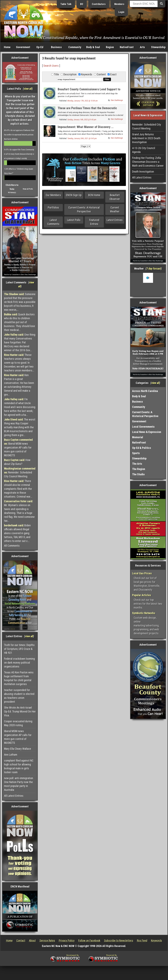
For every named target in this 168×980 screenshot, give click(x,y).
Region (110, 47)
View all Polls (28, 189)
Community (75, 47)
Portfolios (53, 208)
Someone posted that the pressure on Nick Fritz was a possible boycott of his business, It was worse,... (20, 302)
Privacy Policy (67, 941)
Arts (142, 47)
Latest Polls (74, 220)
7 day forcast (154, 269)
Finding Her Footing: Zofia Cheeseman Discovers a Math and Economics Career (148, 162)
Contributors (99, 4)
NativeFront (127, 47)
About (32, 941)
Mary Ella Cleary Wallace (18, 749)
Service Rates (47, 941)
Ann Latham (11, 755)
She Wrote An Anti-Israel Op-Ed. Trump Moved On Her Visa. (20, 711)
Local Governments (143, 427)
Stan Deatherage (117, 100)
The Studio (138, 474)
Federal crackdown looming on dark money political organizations (19, 663)
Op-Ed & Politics (142, 448)
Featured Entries (94, 222)
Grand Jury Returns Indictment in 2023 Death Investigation (146, 138)
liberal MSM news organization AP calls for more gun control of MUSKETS (18, 447)
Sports (136, 453)
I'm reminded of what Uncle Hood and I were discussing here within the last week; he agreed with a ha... (20, 407)
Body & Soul (93, 47)
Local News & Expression (147, 432)
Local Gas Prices (142, 573)
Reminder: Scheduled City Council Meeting (20, 472)
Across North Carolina (145, 391)
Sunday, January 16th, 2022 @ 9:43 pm (82, 120)
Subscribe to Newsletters (119, 941)
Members (119, 4)
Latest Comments (53, 222)
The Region (139, 469)
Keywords (157, 941)
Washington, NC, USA (148, 285)
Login (121, 12)
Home (7, 47)
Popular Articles (142, 595)
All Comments (12, 546)
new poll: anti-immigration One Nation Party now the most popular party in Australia (19, 784)
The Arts (137, 464)
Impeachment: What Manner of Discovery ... (86, 127)
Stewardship (158, 47)
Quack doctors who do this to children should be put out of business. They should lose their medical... (19, 322)
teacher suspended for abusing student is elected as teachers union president (19, 696)
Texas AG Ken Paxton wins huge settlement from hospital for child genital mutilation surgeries (19, 678)
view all (28, 89)
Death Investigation (143, 172)
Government (23, 47)
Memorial (138, 437)
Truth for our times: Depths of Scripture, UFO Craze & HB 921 (19, 649)
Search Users (51, 66)
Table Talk (66, 4)
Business (56, 47)
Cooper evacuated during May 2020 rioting (18, 723)
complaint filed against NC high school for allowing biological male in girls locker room (19, 766)
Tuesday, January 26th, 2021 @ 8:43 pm (82, 138)
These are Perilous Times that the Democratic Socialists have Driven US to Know (87, 110)
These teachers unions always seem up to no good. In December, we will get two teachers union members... (19, 363)
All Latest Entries (14, 796)
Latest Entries (115, 220)
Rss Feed (142, 941)
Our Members (53, 195)
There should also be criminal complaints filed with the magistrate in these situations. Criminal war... (18, 489)
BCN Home (94, 195)
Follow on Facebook (89, 941)
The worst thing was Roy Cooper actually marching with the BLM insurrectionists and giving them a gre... (20, 427)
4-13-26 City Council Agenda (144, 150)
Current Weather (115, 209)
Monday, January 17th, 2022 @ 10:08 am (83, 101)
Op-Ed (40, 47)
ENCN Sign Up (74, 195)
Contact (21, 941)
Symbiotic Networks (144, 613)
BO (82, 4)
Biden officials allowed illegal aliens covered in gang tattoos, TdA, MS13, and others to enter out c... (17, 533)
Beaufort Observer (115, 197)
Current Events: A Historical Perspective (84, 209)
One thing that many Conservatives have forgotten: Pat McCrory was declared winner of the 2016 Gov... (20, 342)
